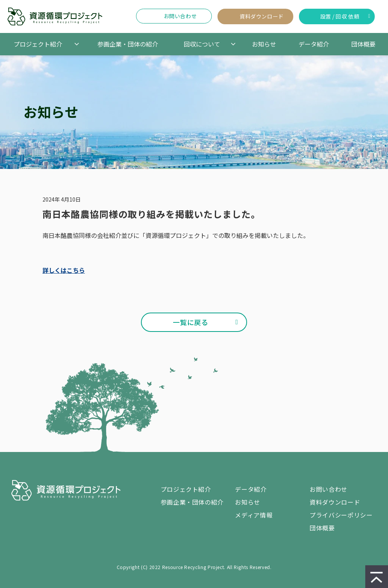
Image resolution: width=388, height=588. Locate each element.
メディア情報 (254, 515)
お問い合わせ (180, 16)
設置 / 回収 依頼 (340, 16)
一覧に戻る (190, 322)
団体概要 (363, 44)
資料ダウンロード (261, 16)
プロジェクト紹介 (38, 44)
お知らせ (264, 44)
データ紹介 (314, 44)
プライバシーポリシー (341, 515)
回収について (202, 44)
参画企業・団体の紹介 (128, 44)
